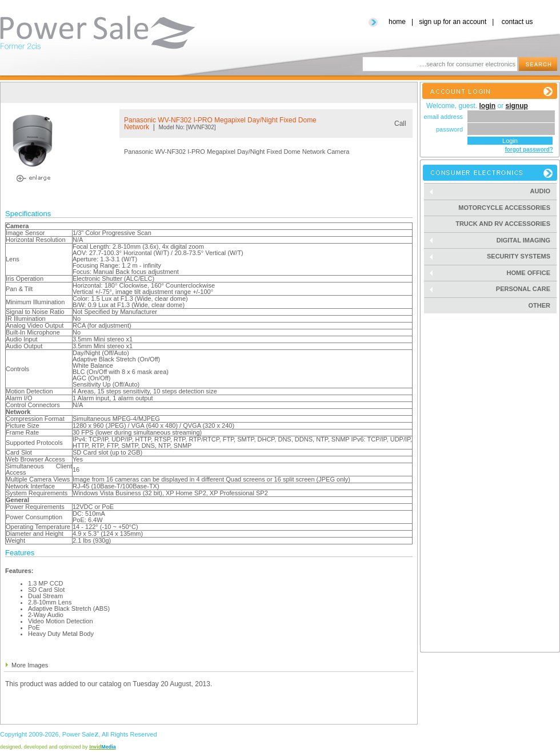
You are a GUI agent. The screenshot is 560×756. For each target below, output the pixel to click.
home (397, 22)
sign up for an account (453, 22)
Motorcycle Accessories (504, 208)
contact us (517, 22)
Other (540, 305)
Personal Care (493, 289)
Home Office (493, 273)
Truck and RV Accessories (503, 224)
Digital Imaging (493, 240)
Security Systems (493, 256)
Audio (493, 191)
